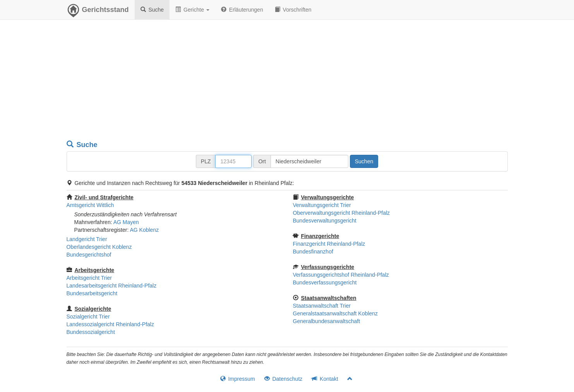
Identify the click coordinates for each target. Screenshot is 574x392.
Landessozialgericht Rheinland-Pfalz (110, 324)
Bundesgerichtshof (89, 255)
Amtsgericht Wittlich (90, 205)
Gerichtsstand (98, 12)
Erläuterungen (242, 10)
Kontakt (325, 379)
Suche (152, 10)
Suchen (364, 161)
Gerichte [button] (192, 10)
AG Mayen (126, 222)
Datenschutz (284, 379)
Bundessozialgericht (91, 332)
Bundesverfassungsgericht (325, 282)
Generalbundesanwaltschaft (327, 321)
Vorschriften (293, 10)
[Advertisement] (287, 81)
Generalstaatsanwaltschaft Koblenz (335, 313)
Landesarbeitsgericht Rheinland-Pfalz (112, 286)
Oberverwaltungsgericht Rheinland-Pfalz (342, 213)
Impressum (238, 379)
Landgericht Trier (87, 239)
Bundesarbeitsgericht (92, 293)
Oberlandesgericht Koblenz (99, 247)
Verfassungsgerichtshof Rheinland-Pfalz (341, 275)
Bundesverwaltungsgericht (325, 221)
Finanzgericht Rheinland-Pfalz (329, 244)
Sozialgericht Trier (88, 317)
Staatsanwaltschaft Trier (322, 306)
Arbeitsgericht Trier (89, 278)
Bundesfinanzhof (313, 252)
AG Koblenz (144, 230)
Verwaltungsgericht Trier (322, 205)
